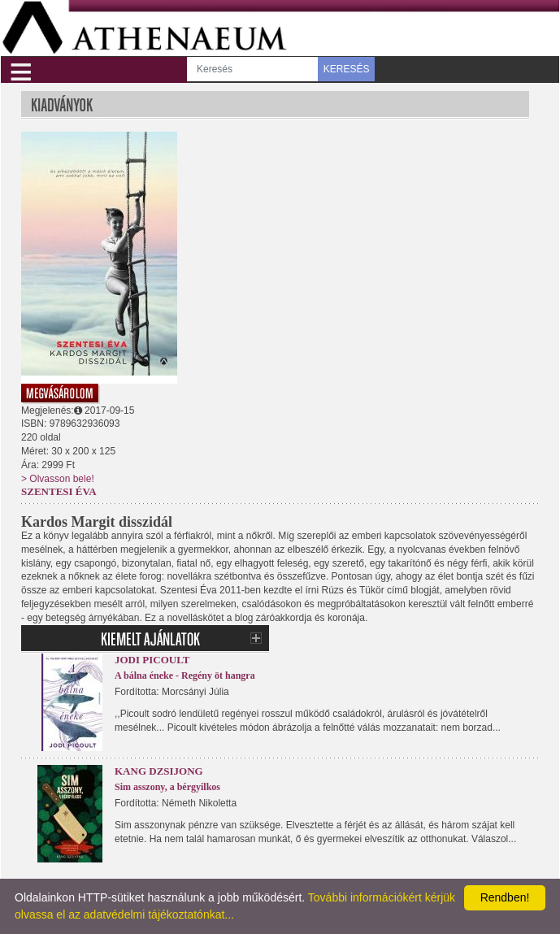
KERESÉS (347, 69)
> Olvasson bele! (58, 479)
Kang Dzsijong (159, 771)
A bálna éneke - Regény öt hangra (185, 676)
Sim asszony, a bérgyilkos (167, 787)
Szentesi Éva (59, 491)
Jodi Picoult (152, 660)
